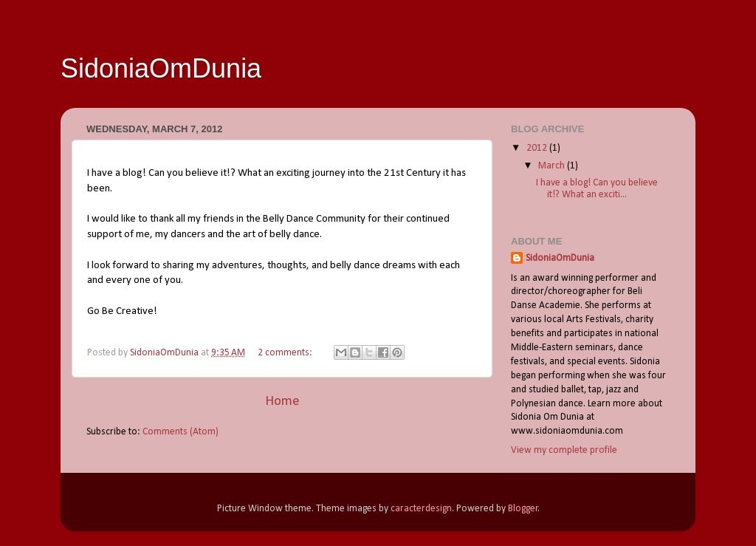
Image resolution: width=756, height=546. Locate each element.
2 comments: (286, 353)
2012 (538, 148)
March (553, 166)
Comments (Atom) (181, 432)
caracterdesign (421, 509)
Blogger (523, 509)
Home (282, 402)
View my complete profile (564, 450)
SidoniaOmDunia (560, 258)
